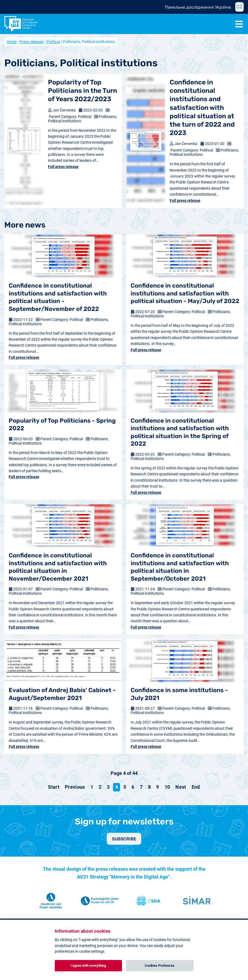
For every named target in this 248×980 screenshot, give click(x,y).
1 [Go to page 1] (92, 787)
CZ (239, 7)
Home (12, 42)
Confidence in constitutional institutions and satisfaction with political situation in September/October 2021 (180, 567)
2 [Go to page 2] (100, 787)
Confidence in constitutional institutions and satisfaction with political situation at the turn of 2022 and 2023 (202, 108)
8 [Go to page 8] (149, 787)
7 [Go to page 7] (141, 787)
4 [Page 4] (117, 787)
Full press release (63, 167)
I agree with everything (88, 966)
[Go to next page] (181, 787)
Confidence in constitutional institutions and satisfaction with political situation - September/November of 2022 (58, 297)
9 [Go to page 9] (157, 787)
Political (53, 42)
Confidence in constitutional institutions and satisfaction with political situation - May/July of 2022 (185, 293)
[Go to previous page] (75, 787)
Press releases (32, 42)
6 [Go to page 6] (133, 787)
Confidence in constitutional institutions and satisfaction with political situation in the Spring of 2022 (180, 432)
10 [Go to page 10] (167, 787)
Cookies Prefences (160, 966)
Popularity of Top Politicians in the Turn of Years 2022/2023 (83, 91)
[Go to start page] (54, 787)
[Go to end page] (196, 787)
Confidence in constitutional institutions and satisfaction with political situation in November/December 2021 (58, 567)
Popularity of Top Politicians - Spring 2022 (62, 425)
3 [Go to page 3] (108, 787)
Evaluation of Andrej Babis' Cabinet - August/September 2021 (62, 694)
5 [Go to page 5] (125, 787)
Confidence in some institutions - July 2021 (179, 694)
